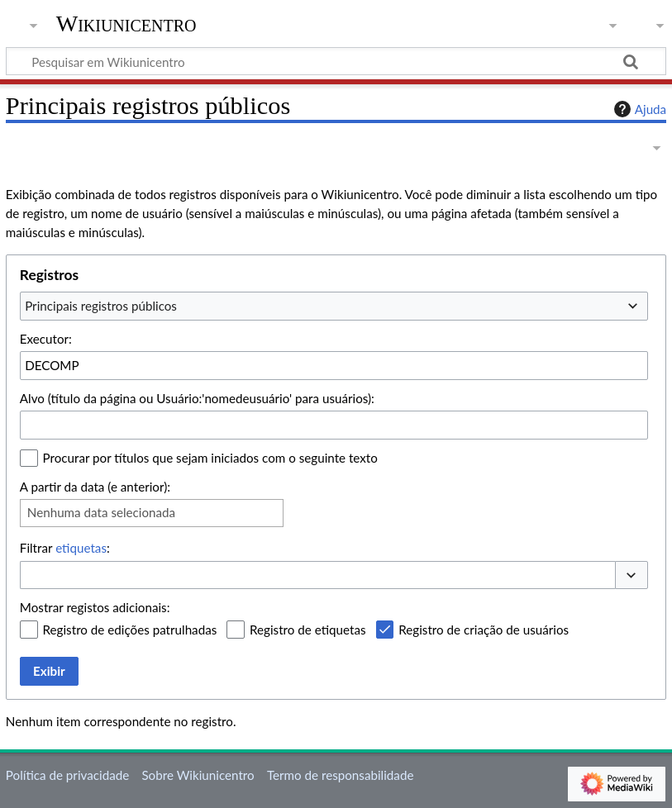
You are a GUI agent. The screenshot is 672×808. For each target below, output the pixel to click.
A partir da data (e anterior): (95, 487)
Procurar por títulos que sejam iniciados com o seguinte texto (210, 458)
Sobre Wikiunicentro (198, 775)
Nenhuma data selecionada (101, 512)
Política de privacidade (67, 775)
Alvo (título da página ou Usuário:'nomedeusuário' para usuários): (197, 398)
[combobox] (334, 306)
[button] (631, 575)
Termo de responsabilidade (341, 775)
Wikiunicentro (126, 24)
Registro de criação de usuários (484, 630)
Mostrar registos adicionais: (95, 607)
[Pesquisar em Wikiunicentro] (336, 61)
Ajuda (638, 109)
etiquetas (81, 548)
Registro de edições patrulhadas (130, 630)
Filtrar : (65, 548)
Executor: (46, 339)
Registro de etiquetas (308, 630)
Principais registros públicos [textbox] (101, 306)
